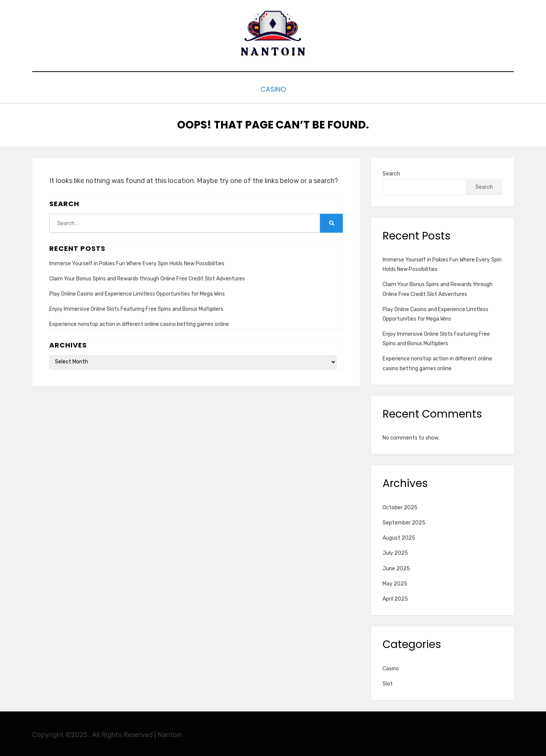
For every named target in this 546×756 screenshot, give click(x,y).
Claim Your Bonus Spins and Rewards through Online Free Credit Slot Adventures (147, 277)
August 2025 (399, 536)
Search (391, 172)
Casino (273, 88)
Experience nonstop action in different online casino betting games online (139, 323)
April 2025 (395, 597)
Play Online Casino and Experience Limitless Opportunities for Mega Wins (137, 292)
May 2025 (395, 582)
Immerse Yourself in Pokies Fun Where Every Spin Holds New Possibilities (137, 262)
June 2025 (396, 567)
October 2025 (400, 506)
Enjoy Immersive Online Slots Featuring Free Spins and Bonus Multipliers (136, 307)
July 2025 (395, 552)
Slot (388, 682)
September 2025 (404, 521)
